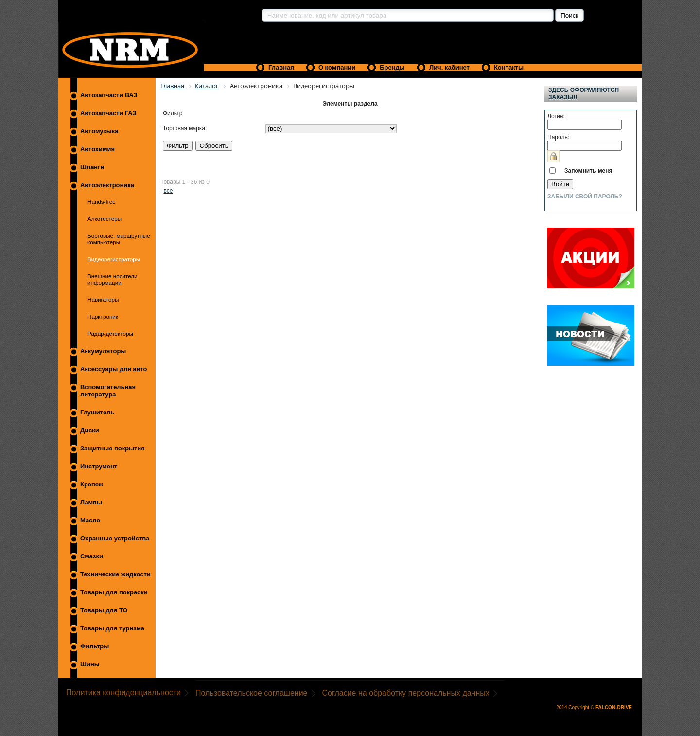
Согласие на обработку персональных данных (406, 693)
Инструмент (99, 466)
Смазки (92, 556)
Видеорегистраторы (114, 259)
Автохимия (97, 149)
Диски (90, 430)
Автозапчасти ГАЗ (108, 113)
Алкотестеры (105, 219)
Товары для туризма (112, 628)
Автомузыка (99, 131)
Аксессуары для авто (114, 369)
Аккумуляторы (103, 351)
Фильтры (95, 646)
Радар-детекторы (110, 333)
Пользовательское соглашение (251, 693)
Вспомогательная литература (108, 391)
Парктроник (103, 316)
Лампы (91, 502)
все (168, 191)
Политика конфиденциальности (123, 692)
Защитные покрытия (113, 448)
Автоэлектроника (107, 185)
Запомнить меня (588, 171)
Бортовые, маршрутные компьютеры (119, 239)
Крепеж (92, 484)
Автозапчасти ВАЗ (109, 95)
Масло (90, 520)
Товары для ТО (104, 610)
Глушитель (97, 412)
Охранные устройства (115, 538)
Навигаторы (103, 299)
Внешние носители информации (113, 279)
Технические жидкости (115, 574)
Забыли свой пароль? (585, 197)
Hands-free (102, 202)
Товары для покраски (114, 592)
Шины (90, 664)
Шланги (92, 167)
